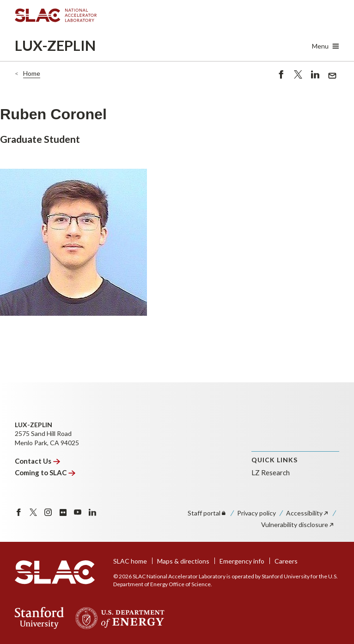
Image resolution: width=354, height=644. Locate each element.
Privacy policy (256, 513)
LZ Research (271, 472)
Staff (207, 513)
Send (332, 77)
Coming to (45, 472)
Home (32, 73)
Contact (37, 461)
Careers (286, 561)
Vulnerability (298, 524)
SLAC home (130, 561)
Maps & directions (183, 561)
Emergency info (242, 561)
